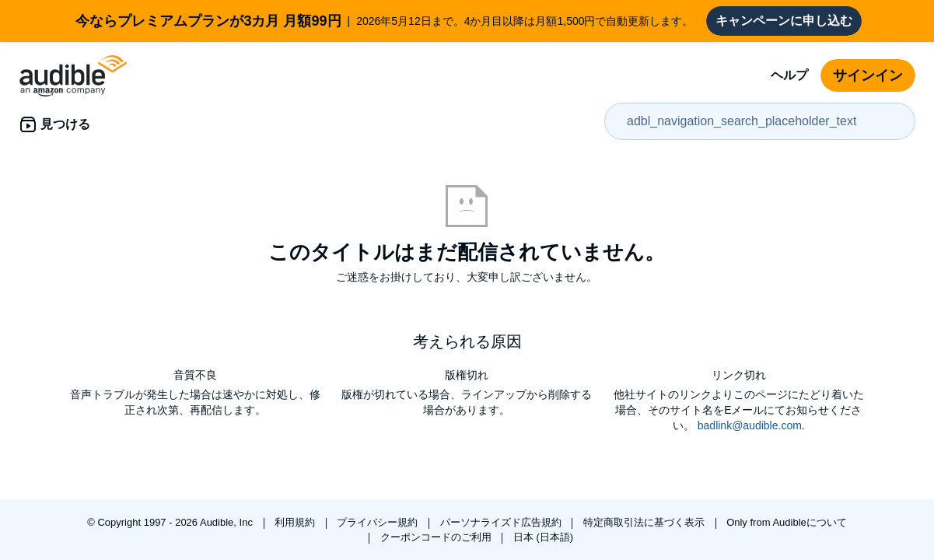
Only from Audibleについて (787, 522)
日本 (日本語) (543, 537)
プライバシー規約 (379, 522)
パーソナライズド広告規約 (502, 522)
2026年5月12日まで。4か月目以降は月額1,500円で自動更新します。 (384, 21)
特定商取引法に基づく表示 (645, 522)
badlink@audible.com (750, 425)
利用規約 (296, 522)
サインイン (868, 75)
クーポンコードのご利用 (437, 537)
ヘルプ (789, 75)
